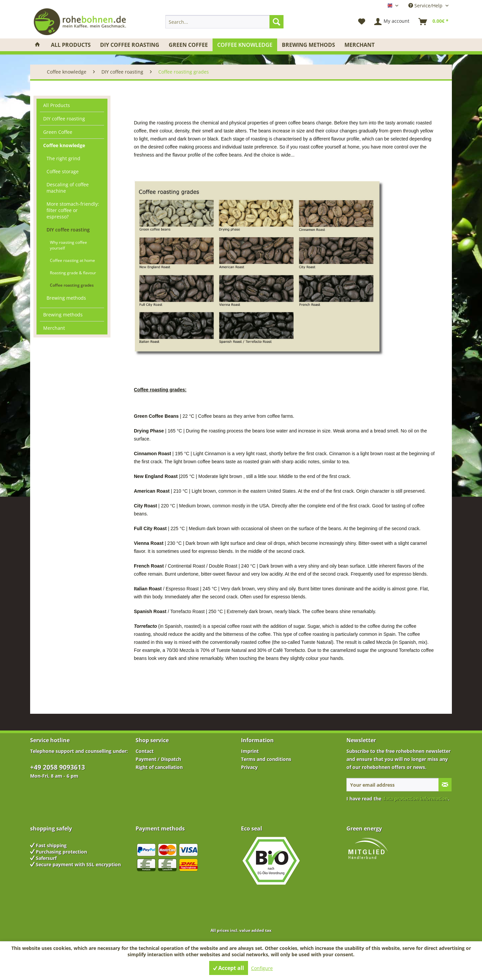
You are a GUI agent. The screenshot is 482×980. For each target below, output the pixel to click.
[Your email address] (393, 785)
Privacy (249, 767)
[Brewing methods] (308, 45)
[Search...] (224, 22)
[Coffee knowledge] (245, 45)
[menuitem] (224, 22)
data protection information (415, 799)
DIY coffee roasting (64, 119)
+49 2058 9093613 (58, 767)
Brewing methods (66, 298)
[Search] (276, 22)
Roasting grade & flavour (73, 273)
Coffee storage (63, 171)
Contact (145, 751)
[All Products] (71, 45)
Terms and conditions (266, 759)
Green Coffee (58, 132)
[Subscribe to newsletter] (445, 785)
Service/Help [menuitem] (426, 6)
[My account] (392, 22)
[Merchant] (359, 45)
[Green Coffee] (188, 45)
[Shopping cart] (434, 22)
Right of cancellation (159, 767)
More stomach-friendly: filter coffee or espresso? (73, 210)
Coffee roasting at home (72, 260)
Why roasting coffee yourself (68, 245)
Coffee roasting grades (72, 285)
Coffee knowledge (64, 145)
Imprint (250, 751)
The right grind (63, 158)
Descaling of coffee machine (68, 188)
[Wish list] (362, 22)
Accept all (229, 968)
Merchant (54, 328)
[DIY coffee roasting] (130, 45)
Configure (262, 968)
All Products (57, 105)
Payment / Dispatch (158, 759)
